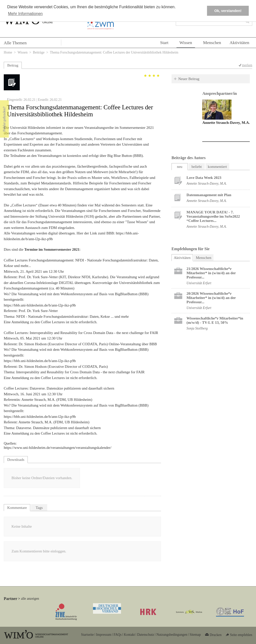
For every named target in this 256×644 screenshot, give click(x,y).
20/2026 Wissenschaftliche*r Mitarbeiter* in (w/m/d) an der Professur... (211, 298)
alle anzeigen (30, 599)
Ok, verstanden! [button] (228, 11)
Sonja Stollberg (197, 328)
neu (180, 167)
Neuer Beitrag (189, 79)
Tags (39, 508)
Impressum (104, 635)
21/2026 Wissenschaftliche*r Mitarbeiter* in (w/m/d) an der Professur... (211, 273)
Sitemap (195, 635)
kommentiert (217, 167)
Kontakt (129, 635)
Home (8, 52)
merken (247, 65)
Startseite (87, 635)
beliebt (197, 167)
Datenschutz (145, 635)
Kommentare (17, 508)
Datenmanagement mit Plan (209, 195)
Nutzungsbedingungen (172, 635)
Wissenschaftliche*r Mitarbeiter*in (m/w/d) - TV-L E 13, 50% (215, 320)
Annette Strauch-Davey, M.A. (226, 123)
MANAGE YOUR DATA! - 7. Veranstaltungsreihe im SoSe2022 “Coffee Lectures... (213, 216)
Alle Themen (15, 43)
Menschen (212, 43)
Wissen (186, 43)
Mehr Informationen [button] (25, 14)
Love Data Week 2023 (204, 178)
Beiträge (39, 52)
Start (164, 43)
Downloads (16, 460)
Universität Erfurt (199, 283)
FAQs (117, 635)
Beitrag (13, 65)
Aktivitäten (239, 43)
